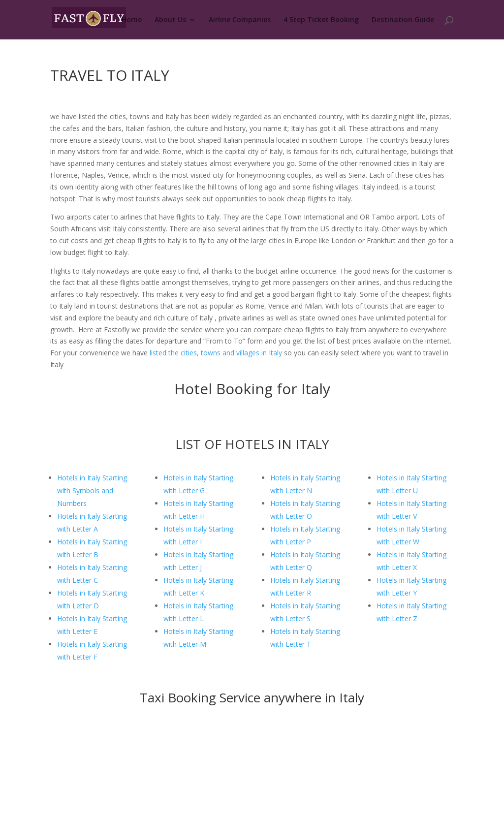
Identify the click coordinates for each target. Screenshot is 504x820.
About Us (170, 20)
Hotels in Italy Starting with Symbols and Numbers (92, 490)
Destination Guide (403, 20)
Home (132, 20)
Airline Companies (240, 20)
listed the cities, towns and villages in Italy (216, 353)
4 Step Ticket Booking (321, 20)
